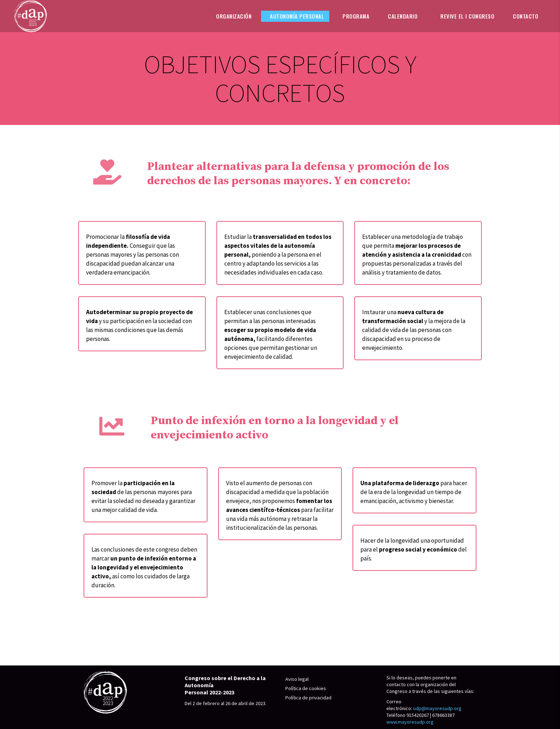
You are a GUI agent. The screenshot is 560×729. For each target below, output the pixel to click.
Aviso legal (297, 679)
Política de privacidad (308, 698)
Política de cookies (306, 688)
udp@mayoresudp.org (437, 708)
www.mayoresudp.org (410, 722)
